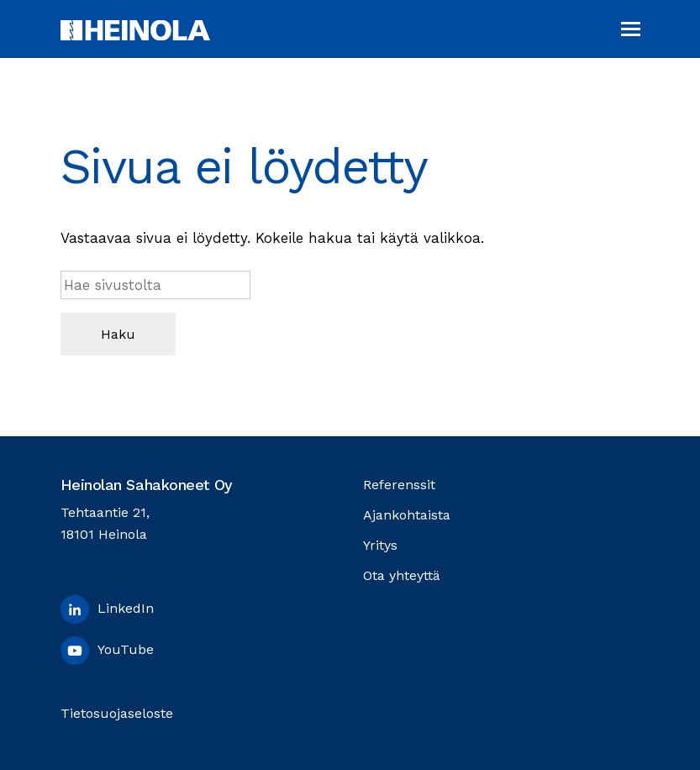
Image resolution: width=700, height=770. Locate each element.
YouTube (107, 651)
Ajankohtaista (407, 515)
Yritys (380, 545)
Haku (118, 334)
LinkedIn (107, 609)
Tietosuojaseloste (117, 713)
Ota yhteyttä (402, 575)
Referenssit (399, 485)
